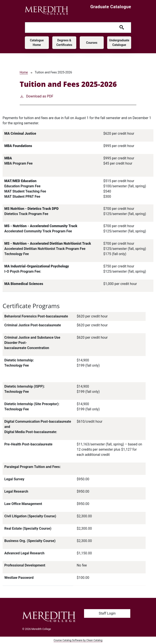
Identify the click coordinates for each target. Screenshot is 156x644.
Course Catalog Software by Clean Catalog (78, 640)
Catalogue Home (37, 43)
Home (24, 72)
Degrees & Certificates (64, 43)
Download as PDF (37, 96)
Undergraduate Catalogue (119, 43)
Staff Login (107, 613)
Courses (92, 43)
